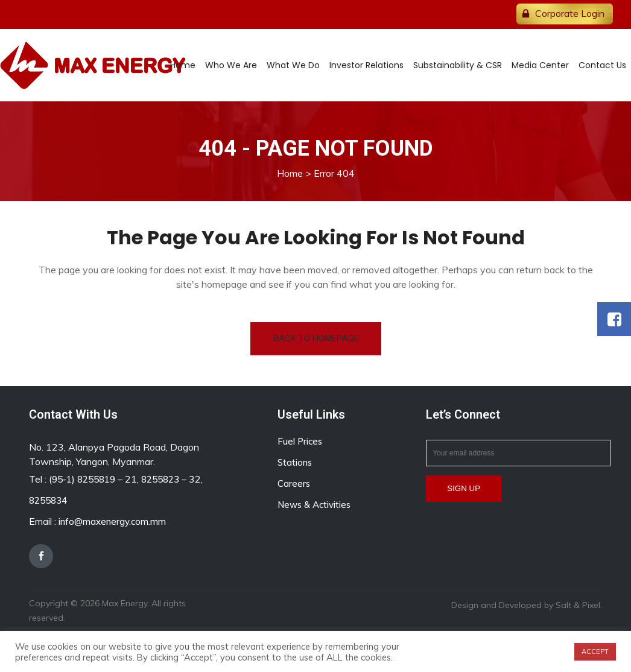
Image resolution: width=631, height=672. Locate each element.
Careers (294, 483)
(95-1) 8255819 (82, 479)
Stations (295, 462)
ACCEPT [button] (595, 651)
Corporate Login (570, 13)
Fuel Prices (300, 441)
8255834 (48, 500)
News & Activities (314, 505)
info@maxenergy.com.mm (112, 521)
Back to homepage (316, 338)
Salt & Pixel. (579, 605)
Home (290, 173)
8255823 (160, 479)
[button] (614, 319)
